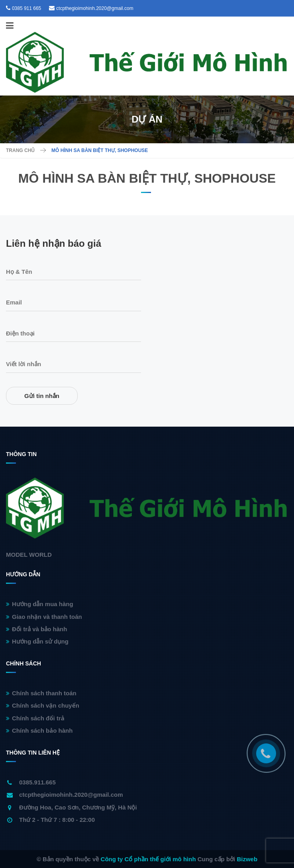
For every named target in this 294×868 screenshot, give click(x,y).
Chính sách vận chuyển (43, 705)
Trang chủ (20, 150)
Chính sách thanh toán (41, 693)
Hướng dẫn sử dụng (37, 641)
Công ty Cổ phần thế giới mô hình (148, 859)
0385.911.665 (37, 782)
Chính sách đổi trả (35, 718)
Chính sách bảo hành (39, 730)
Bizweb (247, 859)
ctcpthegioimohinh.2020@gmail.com (95, 8)
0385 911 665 (26, 8)
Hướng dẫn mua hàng (40, 604)
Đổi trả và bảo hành (36, 629)
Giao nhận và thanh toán (44, 617)
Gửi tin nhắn (42, 396)
